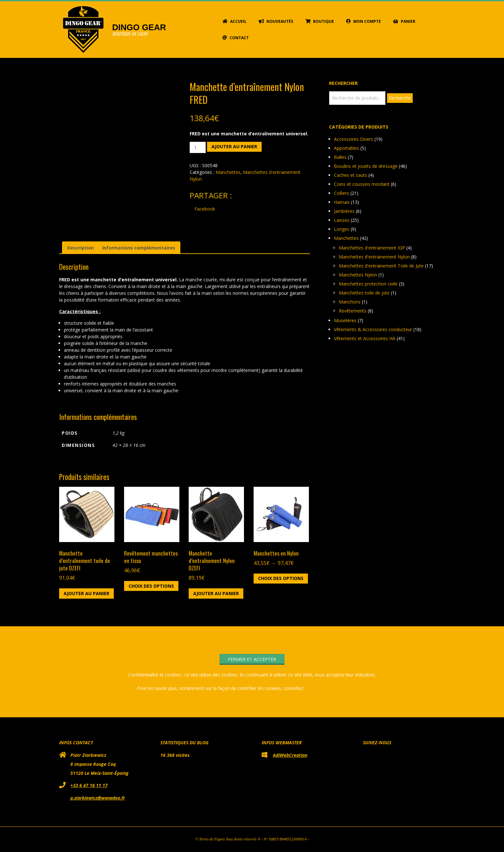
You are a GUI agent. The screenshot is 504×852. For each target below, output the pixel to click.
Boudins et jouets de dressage (366, 166)
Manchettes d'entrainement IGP (372, 248)
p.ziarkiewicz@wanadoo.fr (98, 798)
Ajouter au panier (234, 146)
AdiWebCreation (290, 755)
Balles (340, 157)
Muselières (345, 320)
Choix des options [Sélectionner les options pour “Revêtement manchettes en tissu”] (151, 586)
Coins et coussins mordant (362, 184)
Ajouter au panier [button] (86, 593)
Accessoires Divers (354, 139)
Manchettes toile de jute (364, 293)
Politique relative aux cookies (337, 688)
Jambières (344, 211)
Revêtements (353, 311)
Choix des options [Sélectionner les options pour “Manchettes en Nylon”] (281, 578)
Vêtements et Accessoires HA (365, 338)
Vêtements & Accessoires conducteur (373, 329)
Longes (342, 229)
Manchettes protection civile (368, 284)
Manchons (350, 302)
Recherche (400, 98)
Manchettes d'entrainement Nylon (374, 257)
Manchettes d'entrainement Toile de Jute (381, 266)
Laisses (342, 220)
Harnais (342, 202)
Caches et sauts (351, 175)
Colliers (342, 193)
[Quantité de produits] (198, 147)
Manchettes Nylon (358, 275)
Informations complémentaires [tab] (139, 248)
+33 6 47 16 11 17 (89, 785)
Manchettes (228, 172)
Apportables (346, 148)
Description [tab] (81, 248)
